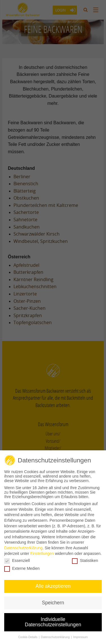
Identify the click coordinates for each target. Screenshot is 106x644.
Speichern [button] (53, 601)
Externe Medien (22, 567)
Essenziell (17, 559)
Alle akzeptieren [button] (53, 585)
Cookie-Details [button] (28, 636)
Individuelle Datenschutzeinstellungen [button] (53, 620)
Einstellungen (42, 552)
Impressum (80, 636)
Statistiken (85, 559)
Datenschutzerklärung (23, 546)
